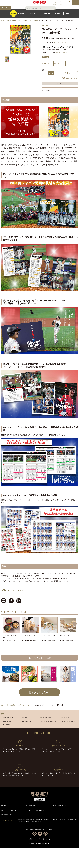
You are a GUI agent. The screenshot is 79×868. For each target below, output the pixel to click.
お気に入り (62, 4)
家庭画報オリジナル (8, 718)
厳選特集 (25, 718)
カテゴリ (4, 8)
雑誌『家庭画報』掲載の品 (68, 721)
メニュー (76, 4)
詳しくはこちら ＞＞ (60, 42)
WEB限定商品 (7, 725)
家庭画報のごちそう (66, 718)
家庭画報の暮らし (27, 721)
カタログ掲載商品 (46, 718)
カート (69, 4)
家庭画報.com (32, 839)
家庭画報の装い (7, 721)
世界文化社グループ (45, 839)
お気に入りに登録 (71, 78)
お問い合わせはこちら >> (13, 590)
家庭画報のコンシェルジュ (49, 721)
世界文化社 (45, 25)
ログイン (55, 4)
